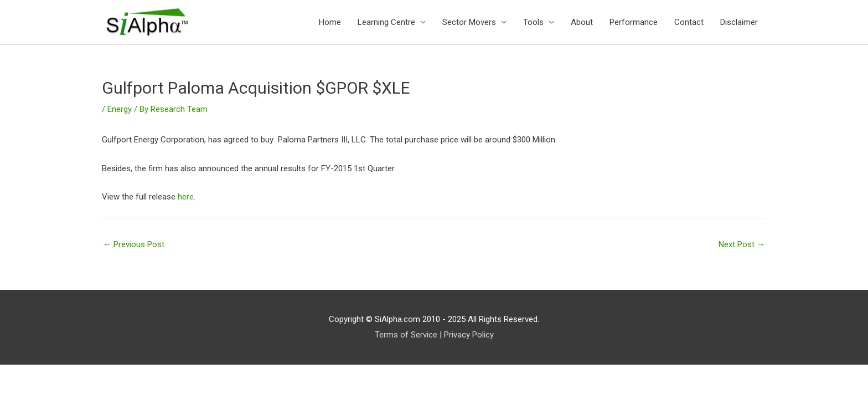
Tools (533, 22)
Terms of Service (406, 335)
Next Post (742, 244)
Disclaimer (739, 22)
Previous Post (134, 244)
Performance (634, 22)
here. (187, 197)
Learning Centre (386, 22)
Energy (120, 109)
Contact (689, 22)
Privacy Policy (469, 335)
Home (330, 22)
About (582, 22)
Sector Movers (469, 22)
